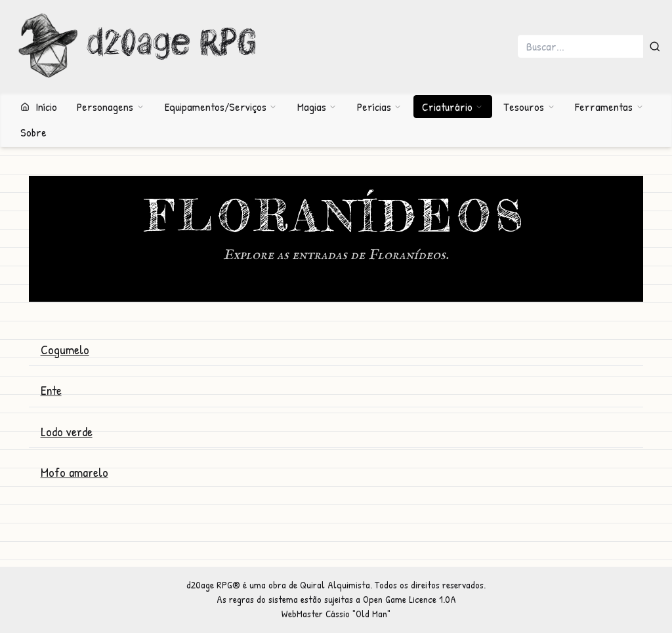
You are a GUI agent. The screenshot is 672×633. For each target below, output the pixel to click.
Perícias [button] (379, 107)
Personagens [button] (110, 107)
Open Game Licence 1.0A (409, 599)
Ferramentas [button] (609, 107)
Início (39, 107)
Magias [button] (317, 107)
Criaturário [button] (452, 107)
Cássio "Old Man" (358, 614)
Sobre (33, 132)
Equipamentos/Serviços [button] (221, 107)
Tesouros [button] (529, 107)
